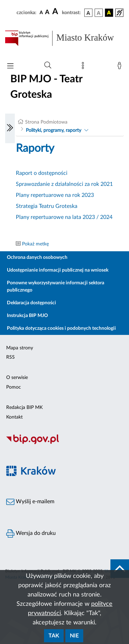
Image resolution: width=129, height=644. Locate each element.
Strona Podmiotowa (46, 122)
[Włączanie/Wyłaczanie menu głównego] (10, 67)
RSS (10, 357)
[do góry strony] (120, 569)
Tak (54, 636)
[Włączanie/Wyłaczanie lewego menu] (10, 128)
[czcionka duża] (56, 12)
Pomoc (14, 387)
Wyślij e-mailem (30, 502)
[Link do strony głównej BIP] (64, 38)
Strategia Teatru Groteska (47, 206)
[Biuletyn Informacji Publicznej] (64, 443)
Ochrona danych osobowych (37, 257)
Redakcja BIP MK (24, 408)
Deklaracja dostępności (31, 303)
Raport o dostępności (42, 173)
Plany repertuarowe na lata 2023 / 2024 (64, 217)
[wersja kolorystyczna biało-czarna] (99, 13)
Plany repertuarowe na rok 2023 (55, 195)
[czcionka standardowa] (41, 12)
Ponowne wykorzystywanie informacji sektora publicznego (56, 287)
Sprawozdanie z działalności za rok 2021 (64, 184)
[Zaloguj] (121, 67)
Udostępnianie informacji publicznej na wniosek (58, 270)
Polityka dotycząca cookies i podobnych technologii (61, 328)
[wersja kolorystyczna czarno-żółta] (109, 13)
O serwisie (17, 378)
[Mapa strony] (84, 67)
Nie (74, 636)
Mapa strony (20, 348)
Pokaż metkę (35, 244)
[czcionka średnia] (47, 13)
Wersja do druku (31, 534)
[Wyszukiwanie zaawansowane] (48, 65)
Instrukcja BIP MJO (27, 316)
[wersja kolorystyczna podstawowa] (88, 13)
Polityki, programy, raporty (53, 130)
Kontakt (14, 417)
